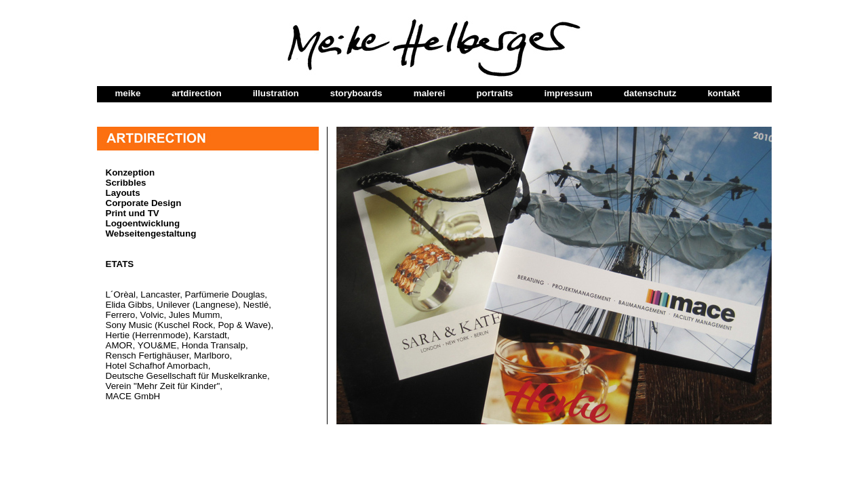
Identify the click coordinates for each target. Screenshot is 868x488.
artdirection (196, 93)
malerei (430, 93)
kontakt (723, 93)
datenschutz (650, 93)
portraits (494, 93)
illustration (276, 93)
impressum (569, 93)
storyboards (356, 93)
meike (128, 93)
